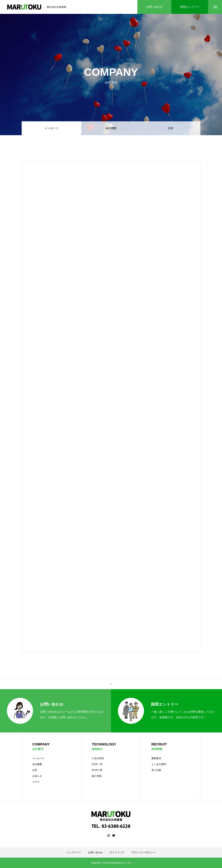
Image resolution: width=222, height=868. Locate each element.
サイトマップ (117, 852)
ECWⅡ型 (97, 770)
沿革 (170, 128)
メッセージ (38, 758)
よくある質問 (159, 764)
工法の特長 (98, 758)
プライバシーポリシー (143, 852)
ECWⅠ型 (97, 764)
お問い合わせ (95, 852)
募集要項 (156, 758)
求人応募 (156, 770)
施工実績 (97, 776)
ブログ (36, 782)
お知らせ (37, 776)
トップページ (74, 852)
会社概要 (111, 128)
